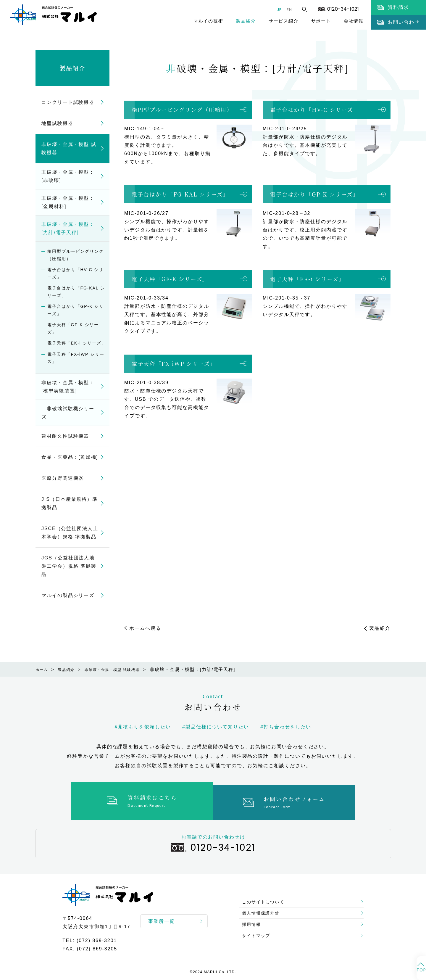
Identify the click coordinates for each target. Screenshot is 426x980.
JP (275, 9)
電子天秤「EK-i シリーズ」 (307, 279)
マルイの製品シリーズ (68, 595)
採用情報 (254, 923)
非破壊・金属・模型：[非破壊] (68, 176)
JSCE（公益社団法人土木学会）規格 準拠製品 (70, 533)
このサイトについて (267, 894)
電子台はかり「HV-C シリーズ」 (315, 110)
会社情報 (354, 21)
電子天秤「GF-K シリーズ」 (170, 279)
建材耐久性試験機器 (65, 436)
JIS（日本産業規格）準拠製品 (70, 503)
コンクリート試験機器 (68, 102)
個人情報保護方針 (264, 909)
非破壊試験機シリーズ (68, 413)
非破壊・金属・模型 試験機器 (69, 148)
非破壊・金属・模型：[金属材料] (68, 202)
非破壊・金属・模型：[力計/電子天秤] (68, 228)
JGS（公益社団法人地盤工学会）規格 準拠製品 (69, 566)
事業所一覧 (162, 918)
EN (288, 9)
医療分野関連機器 (63, 478)
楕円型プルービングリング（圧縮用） (182, 110)
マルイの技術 (208, 21)
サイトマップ (259, 937)
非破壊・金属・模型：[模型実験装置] (68, 387)
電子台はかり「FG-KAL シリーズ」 (180, 194)
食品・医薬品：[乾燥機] (70, 457)
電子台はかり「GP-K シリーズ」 (314, 194)
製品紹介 (246, 21)
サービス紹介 (284, 21)
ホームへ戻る (145, 628)
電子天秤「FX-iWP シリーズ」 (174, 363)
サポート (321, 21)
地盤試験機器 (57, 123)
